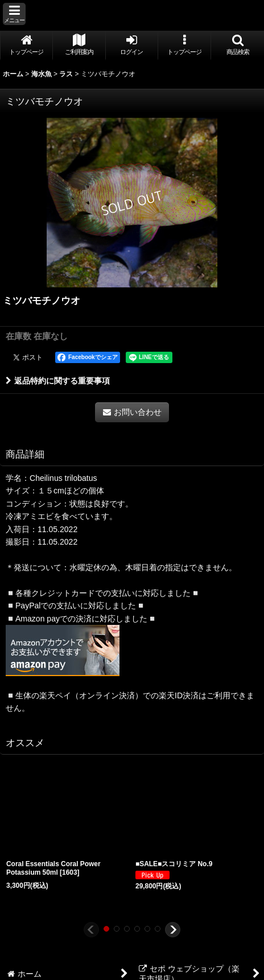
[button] (14, 14)
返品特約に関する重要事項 (58, 381)
